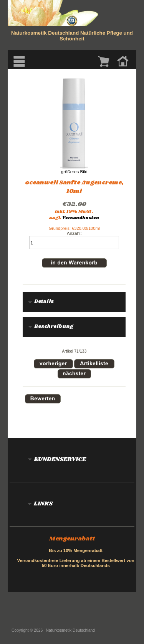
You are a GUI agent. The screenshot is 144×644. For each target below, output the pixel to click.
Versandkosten (81, 218)
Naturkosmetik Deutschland (71, 630)
